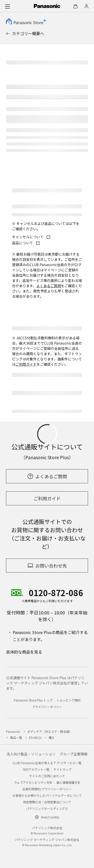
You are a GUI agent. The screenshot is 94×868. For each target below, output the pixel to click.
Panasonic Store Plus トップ (33, 700)
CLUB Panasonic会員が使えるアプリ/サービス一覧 (47, 763)
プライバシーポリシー (47, 707)
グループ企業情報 (74, 754)
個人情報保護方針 (68, 782)
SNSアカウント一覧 (36, 769)
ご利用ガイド (26, 364)
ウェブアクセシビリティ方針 (33, 782)
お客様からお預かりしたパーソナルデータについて (47, 795)
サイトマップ (62, 769)
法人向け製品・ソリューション (31, 754)
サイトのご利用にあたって (47, 776)
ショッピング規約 (68, 700)
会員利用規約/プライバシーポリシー (47, 789)
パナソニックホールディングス (47, 808)
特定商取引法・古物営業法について (47, 802)
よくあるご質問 (49, 286)
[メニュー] (8, 6)
